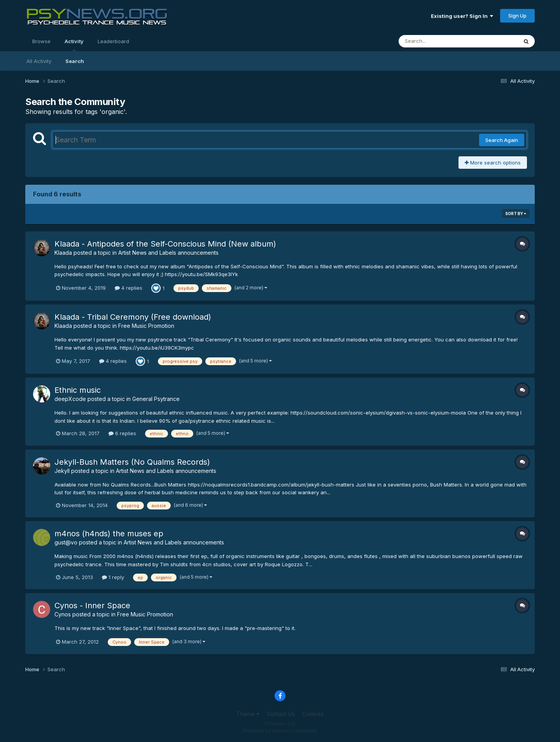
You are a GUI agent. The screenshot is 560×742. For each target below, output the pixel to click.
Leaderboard (113, 41)
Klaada (63, 253)
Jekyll (62, 471)
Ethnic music (78, 390)
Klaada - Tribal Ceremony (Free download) (133, 317)
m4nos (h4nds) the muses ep (109, 534)
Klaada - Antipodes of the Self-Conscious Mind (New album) (165, 244)
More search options (493, 163)
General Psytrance (156, 399)
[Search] (437, 41)
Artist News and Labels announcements (168, 253)
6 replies (122, 433)
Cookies (313, 714)
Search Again (502, 140)
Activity (74, 45)
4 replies (129, 288)
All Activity (39, 61)
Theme (248, 714)
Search (75, 61)
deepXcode (70, 399)
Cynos (63, 614)
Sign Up (517, 16)
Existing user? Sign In (462, 16)
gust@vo (66, 542)
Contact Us (281, 714)
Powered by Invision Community (280, 731)
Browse (41, 41)
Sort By (516, 213)
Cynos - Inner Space (92, 605)
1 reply (113, 577)
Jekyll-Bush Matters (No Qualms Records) (132, 462)
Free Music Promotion (146, 326)
